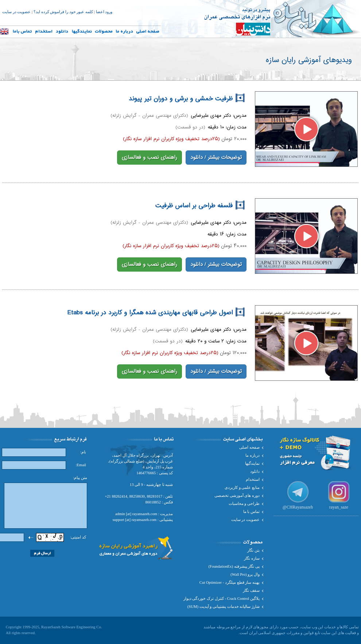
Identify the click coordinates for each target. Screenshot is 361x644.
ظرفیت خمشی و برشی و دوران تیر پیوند (187, 99)
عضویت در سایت (16, 12)
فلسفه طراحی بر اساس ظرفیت (200, 206)
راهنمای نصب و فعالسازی (150, 158)
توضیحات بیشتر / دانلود (216, 158)
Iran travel (8, 641)
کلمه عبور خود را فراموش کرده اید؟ (63, 12)
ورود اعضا (104, 12)
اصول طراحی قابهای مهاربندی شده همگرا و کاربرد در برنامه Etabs (156, 313)
